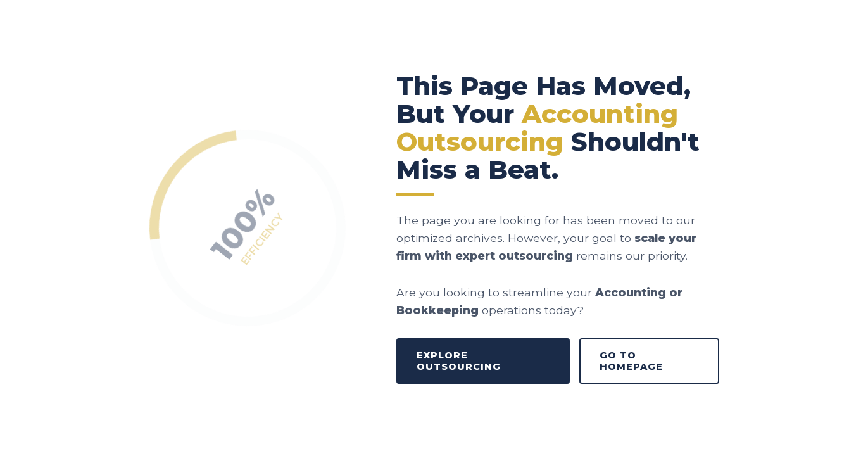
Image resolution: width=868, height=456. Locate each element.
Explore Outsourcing (459, 361)
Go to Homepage (631, 361)
